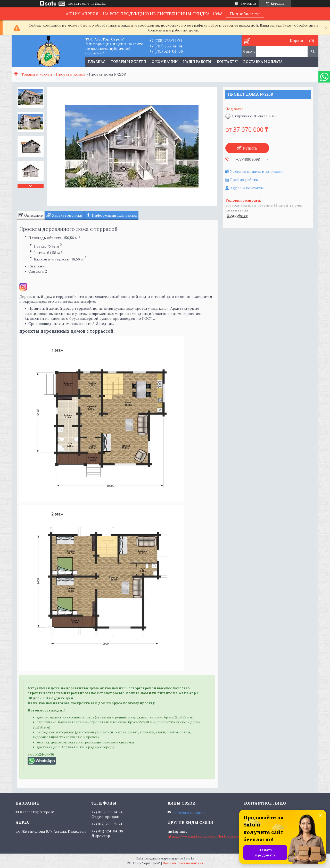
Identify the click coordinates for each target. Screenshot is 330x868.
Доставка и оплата (263, 62)
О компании (165, 62)
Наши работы (197, 62)
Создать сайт (79, 4)
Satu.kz (189, 858)
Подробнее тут (245, 14)
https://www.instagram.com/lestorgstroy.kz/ (208, 836)
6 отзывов (248, 3)
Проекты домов (71, 74)
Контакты (227, 62)
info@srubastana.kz (190, 813)
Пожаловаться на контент (183, 863)
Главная (97, 62)
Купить (250, 148)
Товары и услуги (129, 62)
